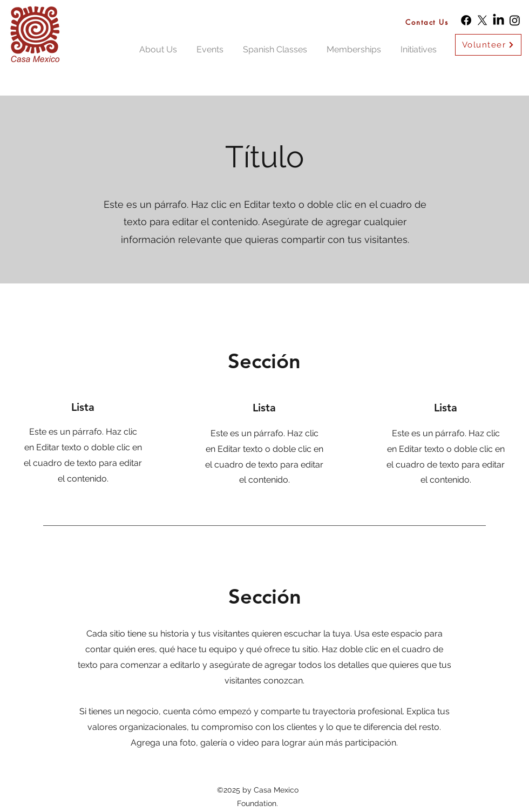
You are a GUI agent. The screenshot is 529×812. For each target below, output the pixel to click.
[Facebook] (466, 20)
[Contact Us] (430, 22)
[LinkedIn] (499, 20)
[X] (482, 20)
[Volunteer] (488, 45)
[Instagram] (515, 20)
